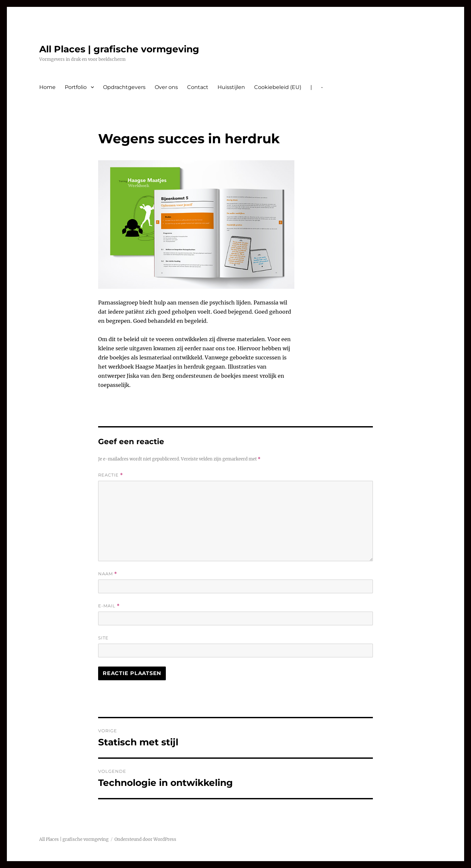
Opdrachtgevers (124, 87)
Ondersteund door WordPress (145, 839)
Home (47, 87)
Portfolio (76, 87)
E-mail (109, 606)
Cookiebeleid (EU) (278, 87)
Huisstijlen (231, 87)
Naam (108, 574)
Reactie (111, 475)
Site (103, 638)
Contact (198, 87)
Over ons (166, 87)
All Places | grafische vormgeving (119, 49)
